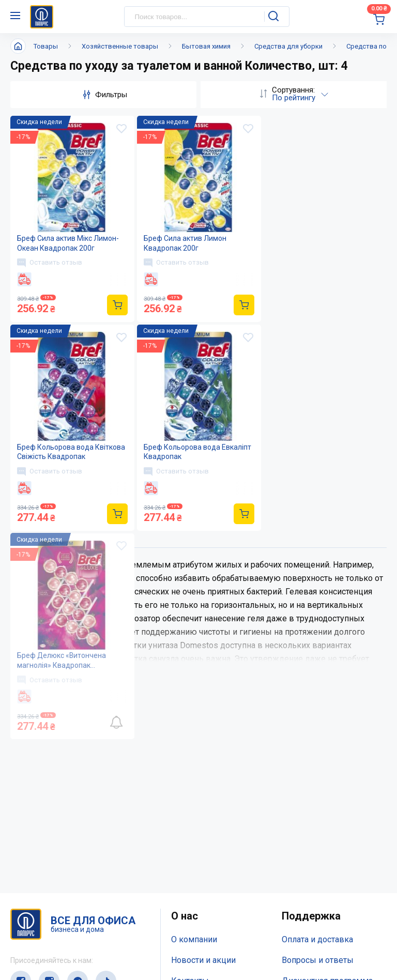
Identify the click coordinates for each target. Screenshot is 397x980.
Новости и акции (203, 751)
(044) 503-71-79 (58, 912)
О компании (194, 731)
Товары (46, 46)
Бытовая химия (206, 46)
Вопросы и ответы (318, 751)
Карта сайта (193, 793)
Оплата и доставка (317, 731)
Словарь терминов (318, 793)
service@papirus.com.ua (60, 932)
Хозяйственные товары (120, 46)
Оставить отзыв (50, 263)
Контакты (190, 772)
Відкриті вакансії (204, 813)
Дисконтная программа (327, 772)
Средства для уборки (288, 46)
